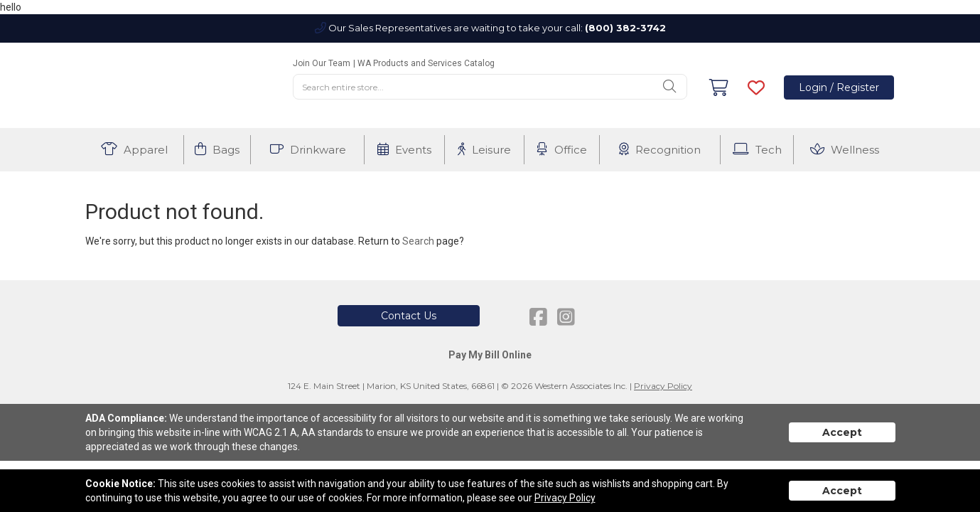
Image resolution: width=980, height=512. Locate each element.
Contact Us (409, 316)
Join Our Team (322, 63)
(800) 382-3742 (625, 28)
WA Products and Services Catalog (426, 63)
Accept (842, 432)
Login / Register (839, 87)
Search (418, 241)
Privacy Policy (663, 386)
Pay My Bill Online (490, 355)
